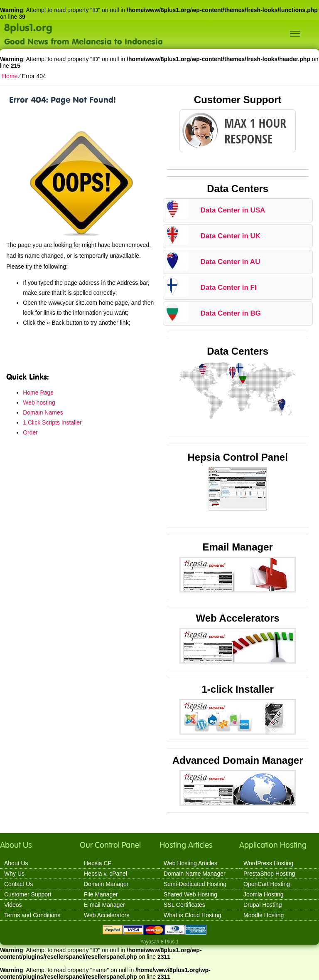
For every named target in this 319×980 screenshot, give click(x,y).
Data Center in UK (231, 236)
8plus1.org (28, 27)
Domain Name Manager (195, 874)
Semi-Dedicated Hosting (195, 884)
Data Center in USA (233, 210)
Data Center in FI (229, 288)
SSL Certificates (184, 905)
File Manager (101, 894)
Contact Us (18, 884)
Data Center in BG (231, 313)
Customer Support (28, 894)
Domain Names (43, 412)
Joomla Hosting (264, 894)
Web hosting (39, 402)
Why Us (14, 874)
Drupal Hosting (263, 905)
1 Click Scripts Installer (52, 422)
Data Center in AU (231, 262)
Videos (13, 905)
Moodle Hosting (264, 915)
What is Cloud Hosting (193, 915)
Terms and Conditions (32, 915)
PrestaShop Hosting (269, 874)
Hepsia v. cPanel (106, 874)
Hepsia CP (98, 863)
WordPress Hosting (268, 863)
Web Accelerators (107, 915)
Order (30, 432)
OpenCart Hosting (267, 884)
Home (10, 76)
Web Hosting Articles (190, 863)
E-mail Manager (104, 905)
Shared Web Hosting (190, 894)
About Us (16, 863)
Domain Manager (106, 884)
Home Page (38, 392)
